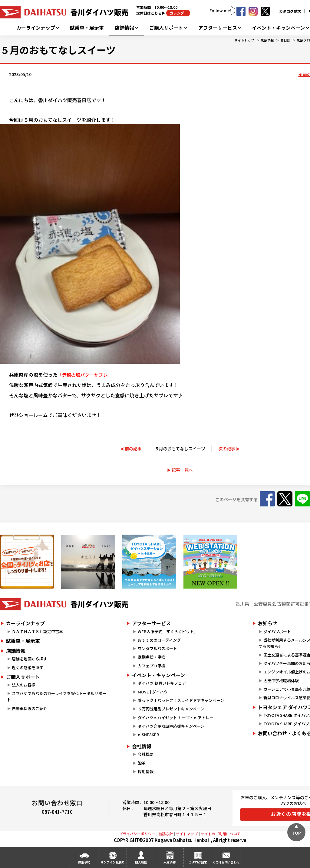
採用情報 (146, 771)
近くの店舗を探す (28, 668)
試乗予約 (84, 862)
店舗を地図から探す (30, 659)
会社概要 (146, 754)
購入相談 (141, 862)
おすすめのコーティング (159, 640)
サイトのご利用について (221, 834)
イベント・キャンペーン (278, 28)
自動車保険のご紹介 (30, 708)
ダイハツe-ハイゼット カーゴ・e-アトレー (176, 718)
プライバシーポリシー (137, 834)
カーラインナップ (36, 28)
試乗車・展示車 (87, 28)
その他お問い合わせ (226, 862)
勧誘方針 (166, 834)
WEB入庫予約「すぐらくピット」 (168, 631)
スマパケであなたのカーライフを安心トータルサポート (57, 696)
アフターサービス (218, 28)
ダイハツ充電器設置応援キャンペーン (171, 726)
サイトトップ (244, 40)
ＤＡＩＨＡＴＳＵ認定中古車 (37, 631)
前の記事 (133, 449)
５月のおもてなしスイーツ (180, 449)
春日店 (285, 40)
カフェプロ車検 (152, 666)
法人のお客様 (24, 685)
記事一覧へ (182, 470)
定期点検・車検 (152, 657)
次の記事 (227, 449)
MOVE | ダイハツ (153, 692)
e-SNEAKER (148, 734)
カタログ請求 (290, 11)
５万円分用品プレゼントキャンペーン (171, 709)
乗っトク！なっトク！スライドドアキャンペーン (181, 700)
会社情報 (142, 746)
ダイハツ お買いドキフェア (162, 683)
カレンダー (178, 13)
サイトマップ (187, 834)
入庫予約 (170, 862)
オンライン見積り (113, 862)
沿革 (142, 763)
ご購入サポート (166, 28)
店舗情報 (124, 28)
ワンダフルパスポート (157, 648)
